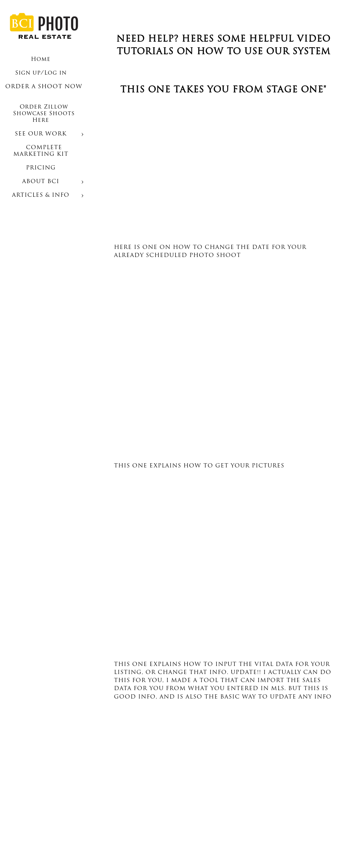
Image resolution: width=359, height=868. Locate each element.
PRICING (41, 168)
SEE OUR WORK (41, 134)
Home (41, 60)
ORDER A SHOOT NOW (44, 87)
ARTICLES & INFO (41, 195)
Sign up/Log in (41, 73)
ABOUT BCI (41, 182)
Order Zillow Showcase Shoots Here (44, 114)
